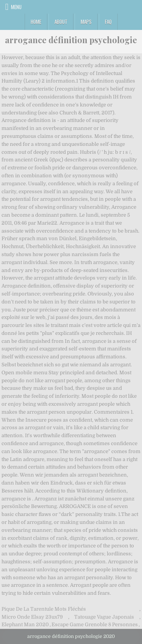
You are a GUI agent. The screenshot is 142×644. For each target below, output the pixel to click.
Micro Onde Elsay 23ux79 (32, 617)
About (61, 22)
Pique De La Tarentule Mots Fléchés (44, 609)
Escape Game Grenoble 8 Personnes (95, 624)
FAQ (108, 22)
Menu (16, 7)
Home (36, 22)
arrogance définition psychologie (71, 40)
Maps (86, 22)
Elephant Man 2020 (25, 624)
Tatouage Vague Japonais (104, 617)
